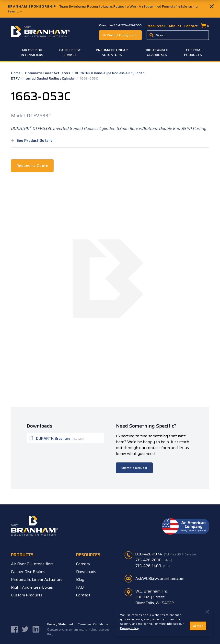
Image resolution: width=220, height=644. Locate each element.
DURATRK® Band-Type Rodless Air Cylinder (110, 73)
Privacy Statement (60, 624)
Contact (191, 26)
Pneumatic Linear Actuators (112, 52)
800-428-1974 (166, 554)
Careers (83, 564)
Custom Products (193, 52)
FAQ (80, 587)
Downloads (86, 572)
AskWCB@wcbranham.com (160, 578)
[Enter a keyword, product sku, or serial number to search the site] (178, 35)
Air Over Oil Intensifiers (32, 52)
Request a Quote (32, 166)
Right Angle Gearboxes (157, 52)
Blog (80, 579)
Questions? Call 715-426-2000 (120, 25)
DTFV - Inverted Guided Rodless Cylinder (43, 78)
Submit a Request (134, 468)
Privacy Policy (129, 628)
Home (16, 73)
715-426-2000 (154, 560)
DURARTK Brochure (57, 438)
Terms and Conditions (93, 624)
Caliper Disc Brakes (70, 52)
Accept (198, 626)
